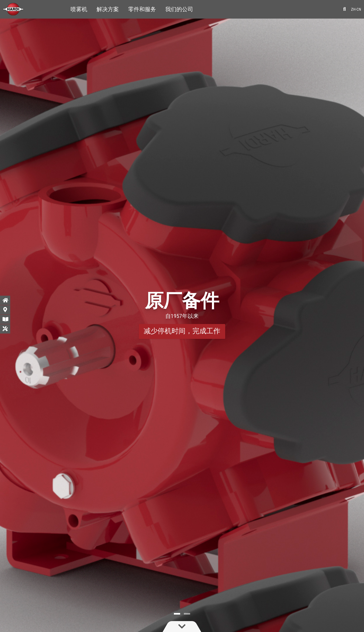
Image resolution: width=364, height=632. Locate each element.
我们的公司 (179, 9)
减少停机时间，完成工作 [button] (182, 331)
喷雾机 (79, 9)
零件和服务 (142, 9)
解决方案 (108, 9)
